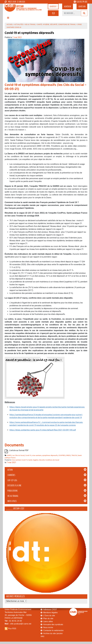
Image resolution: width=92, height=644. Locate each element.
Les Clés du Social (18, 455)
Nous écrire (48, 627)
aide (86, 2)
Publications (13, 491)
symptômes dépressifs (50, 455)
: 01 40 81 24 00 (13, 621)
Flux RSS (12, 629)
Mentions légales (50, 613)
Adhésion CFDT (50, 610)
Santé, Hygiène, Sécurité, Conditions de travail (56, 24)
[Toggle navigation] (8, 18)
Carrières (11, 475)
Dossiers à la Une (14, 485)
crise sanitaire (37, 455)
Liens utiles (48, 621)
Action (10, 470)
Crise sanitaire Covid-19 (20, 460)
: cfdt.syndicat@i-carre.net (18, 624)
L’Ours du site (49, 616)
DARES (9, 455)
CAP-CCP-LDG (12, 480)
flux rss (79, 2)
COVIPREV (62, 455)
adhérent (68, 6)
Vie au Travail (13, 496)
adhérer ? (53, 6)
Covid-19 (28, 455)
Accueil (10, 24)
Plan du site (48, 618)
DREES (68, 455)
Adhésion (82, 6)
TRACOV (74, 455)
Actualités (19, 24)
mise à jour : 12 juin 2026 (15, 2)
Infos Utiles (12, 501)
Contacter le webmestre (53, 630)
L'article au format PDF (19, 450)
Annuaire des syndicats (53, 624)
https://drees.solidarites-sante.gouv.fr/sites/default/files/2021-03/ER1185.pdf (43, 430)
